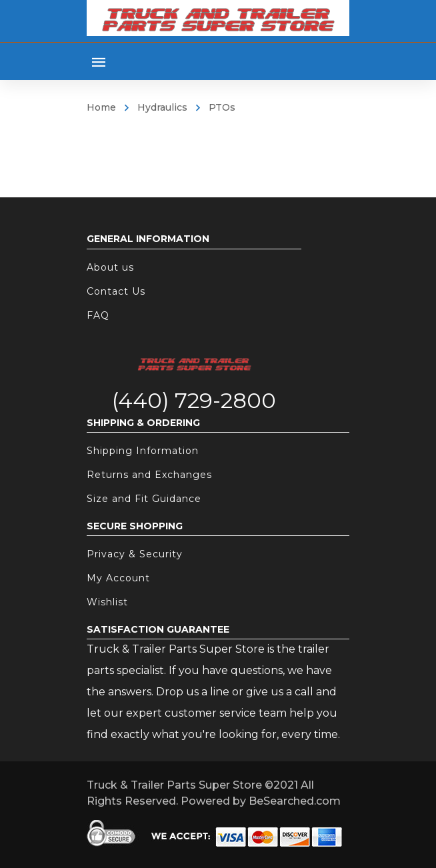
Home (101, 107)
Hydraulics (162, 107)
